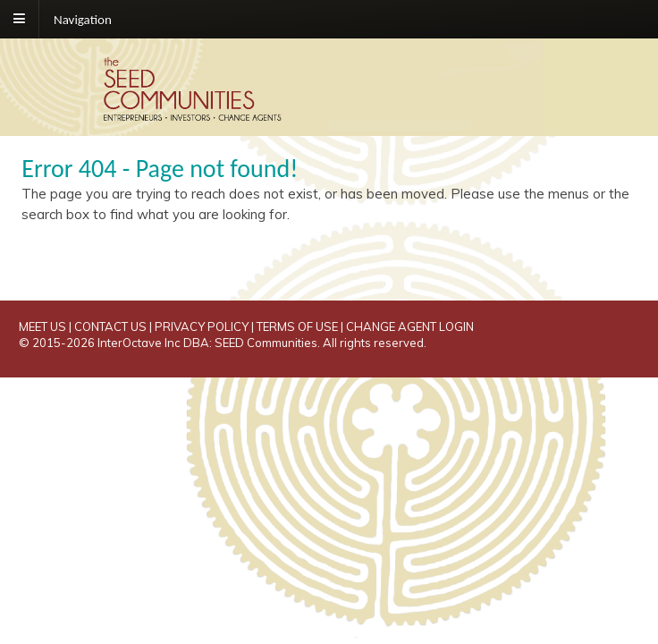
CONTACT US (110, 326)
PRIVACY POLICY (202, 326)
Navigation (83, 19)
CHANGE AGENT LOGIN (410, 326)
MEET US (42, 326)
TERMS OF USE (297, 326)
